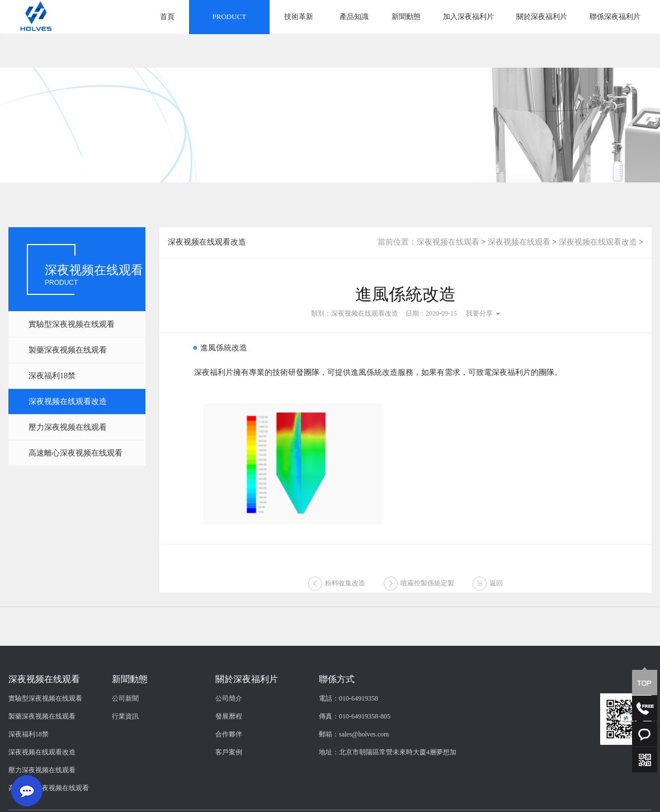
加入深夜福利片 (468, 17)
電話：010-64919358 (348, 755)
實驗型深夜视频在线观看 (72, 324)
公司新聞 (125, 755)
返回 (496, 597)
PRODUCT (230, 17)
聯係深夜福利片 (615, 17)
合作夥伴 (229, 791)
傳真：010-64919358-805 (355, 773)
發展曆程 (229, 773)
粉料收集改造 (345, 597)
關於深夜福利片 (542, 17)
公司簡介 (229, 755)
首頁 (167, 17)
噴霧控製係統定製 (427, 597)
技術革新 (299, 17)
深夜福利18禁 (52, 376)
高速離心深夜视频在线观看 (76, 453)
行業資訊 (125, 773)
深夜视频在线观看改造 (68, 402)
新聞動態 (406, 17)
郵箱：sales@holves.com (354, 791)
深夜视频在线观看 (448, 242)
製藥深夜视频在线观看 (68, 350)
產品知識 (354, 17)
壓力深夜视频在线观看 (68, 427)
